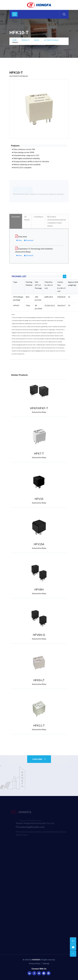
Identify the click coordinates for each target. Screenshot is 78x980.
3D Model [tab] (27, 218)
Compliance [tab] (38, 217)
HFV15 (39, 499)
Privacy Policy (35, 963)
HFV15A (39, 544)
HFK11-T (39, 726)
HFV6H (39, 590)
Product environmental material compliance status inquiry (57, 221)
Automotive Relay (51, 40)
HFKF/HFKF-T (39, 408)
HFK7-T (39, 454)
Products (25, 40)
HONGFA (36, 960)
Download (29, 240)
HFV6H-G (39, 635)
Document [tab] (16, 217)
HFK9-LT (39, 680)
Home (14, 40)
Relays (37, 40)
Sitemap (46, 963)
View (19, 240)
